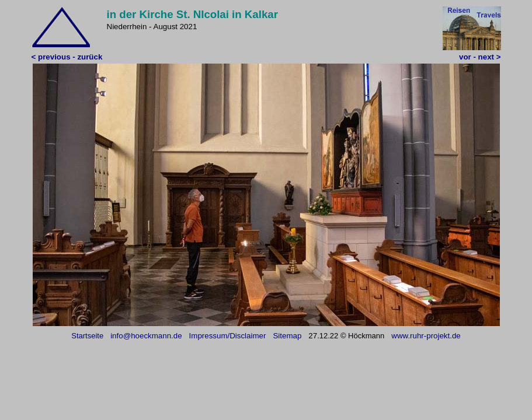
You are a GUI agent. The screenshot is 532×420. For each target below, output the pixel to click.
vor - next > (480, 57)
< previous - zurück (67, 57)
